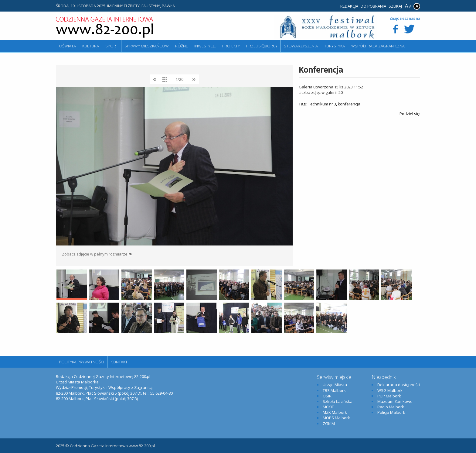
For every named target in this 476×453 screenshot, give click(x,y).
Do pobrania (373, 6)
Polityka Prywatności (82, 362)
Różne (182, 46)
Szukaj (395, 6)
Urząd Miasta (335, 385)
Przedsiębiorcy (262, 46)
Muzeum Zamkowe (395, 401)
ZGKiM (329, 424)
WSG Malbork (390, 390)
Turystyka (335, 46)
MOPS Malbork (336, 418)
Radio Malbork (391, 407)
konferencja (349, 104)
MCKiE (328, 407)
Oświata (67, 46)
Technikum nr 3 (322, 104)
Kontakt (119, 362)
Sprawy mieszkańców (147, 46)
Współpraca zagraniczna (378, 46)
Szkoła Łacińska (338, 401)
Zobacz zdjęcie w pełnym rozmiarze (97, 254)
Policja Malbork (391, 412)
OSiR (327, 396)
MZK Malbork (335, 412)
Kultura (91, 46)
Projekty (231, 46)
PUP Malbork (389, 396)
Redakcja (349, 6)
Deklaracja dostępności (399, 385)
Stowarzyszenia (301, 46)
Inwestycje (205, 46)
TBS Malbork (334, 390)
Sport (112, 46)
